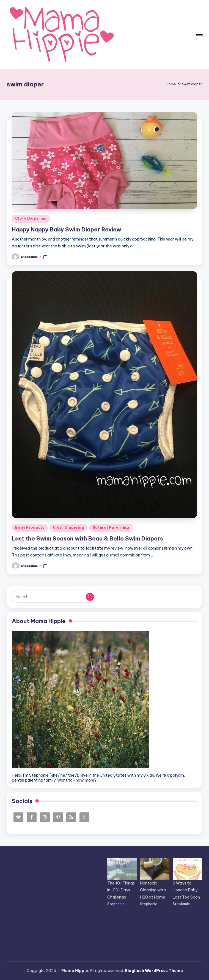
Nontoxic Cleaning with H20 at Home (153, 890)
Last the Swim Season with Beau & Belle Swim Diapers (87, 538)
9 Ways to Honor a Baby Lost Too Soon (186, 890)
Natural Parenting (111, 527)
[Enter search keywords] (54, 597)
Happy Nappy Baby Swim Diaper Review (67, 229)
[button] (90, 597)
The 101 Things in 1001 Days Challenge (121, 890)
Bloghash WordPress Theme (154, 971)
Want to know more (76, 780)
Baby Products (30, 527)
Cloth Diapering (31, 218)
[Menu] (199, 34)
